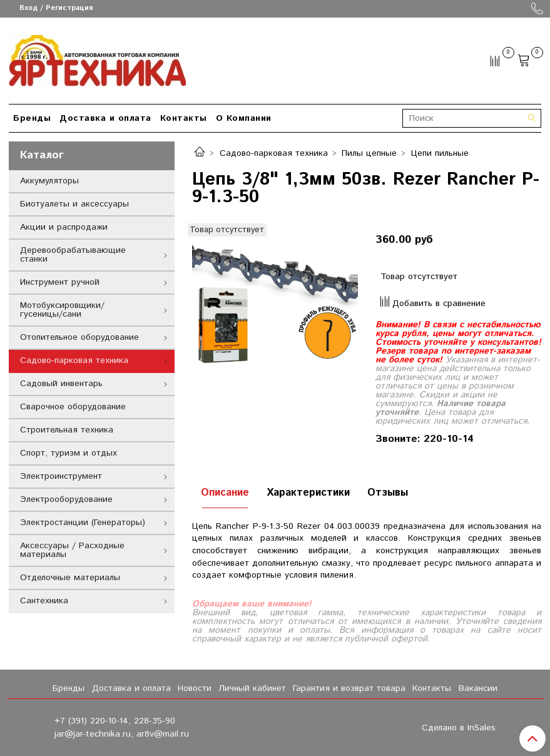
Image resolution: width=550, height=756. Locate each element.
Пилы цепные (369, 153)
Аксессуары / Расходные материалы (72, 550)
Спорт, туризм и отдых (69, 453)
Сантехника (44, 601)
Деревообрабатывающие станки (73, 255)
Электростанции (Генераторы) (83, 523)
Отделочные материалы (70, 578)
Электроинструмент (61, 476)
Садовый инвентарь (61, 384)
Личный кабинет (252, 688)
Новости (195, 688)
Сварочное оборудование (73, 407)
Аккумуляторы (49, 181)
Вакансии (478, 688)
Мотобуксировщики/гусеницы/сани (62, 310)
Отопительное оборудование (79, 337)
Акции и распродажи (64, 227)
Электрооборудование (66, 499)
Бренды (32, 118)
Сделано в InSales (459, 728)
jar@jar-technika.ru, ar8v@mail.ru (122, 734)
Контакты (184, 118)
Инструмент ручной (60, 282)
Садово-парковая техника (274, 153)
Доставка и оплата (105, 118)
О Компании (244, 118)
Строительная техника (67, 430)
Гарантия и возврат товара (349, 688)
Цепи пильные (440, 153)
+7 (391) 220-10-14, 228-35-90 (115, 721)
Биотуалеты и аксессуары (74, 204)
